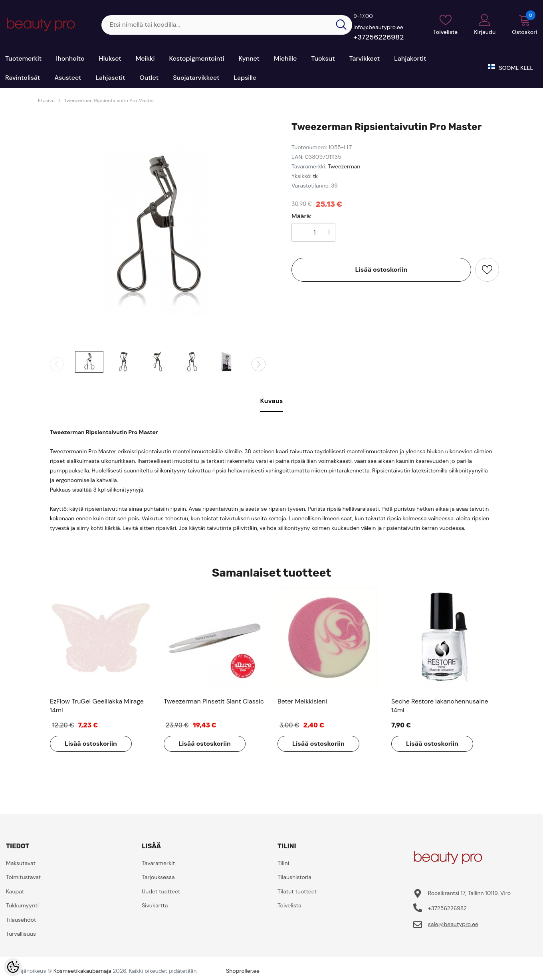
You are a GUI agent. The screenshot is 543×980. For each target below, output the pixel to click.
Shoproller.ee (243, 971)
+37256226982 (379, 37)
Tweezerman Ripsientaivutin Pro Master (109, 101)
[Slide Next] (259, 364)
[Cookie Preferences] (13, 967)
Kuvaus (271, 401)
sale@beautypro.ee (453, 924)
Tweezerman (344, 166)
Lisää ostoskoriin (381, 270)
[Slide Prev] (57, 364)
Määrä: (301, 216)
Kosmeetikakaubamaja (82, 971)
